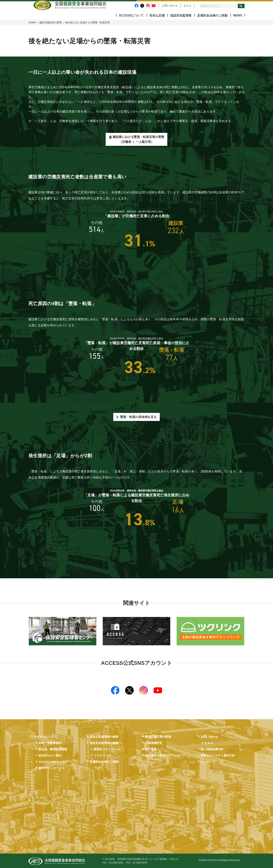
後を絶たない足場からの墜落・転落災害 (88, 22)
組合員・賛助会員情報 (53, 748)
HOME (32, 22)
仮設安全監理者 (181, 15)
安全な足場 (157, 15)
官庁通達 (151, 748)
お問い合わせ (170, 6)
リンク (205, 761)
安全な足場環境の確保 (104, 736)
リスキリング (102, 755)
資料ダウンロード (50, 767)
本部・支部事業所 (50, 742)
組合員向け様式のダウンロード (165, 755)
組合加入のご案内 (50, 755)
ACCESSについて (131, 15)
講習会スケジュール (107, 748)
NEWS (238, 15)
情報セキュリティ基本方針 (218, 755)
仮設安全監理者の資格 (104, 742)
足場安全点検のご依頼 (212, 15)
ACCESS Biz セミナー (53, 761)
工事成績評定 (154, 742)
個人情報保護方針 (212, 748)
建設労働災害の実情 (51, 22)
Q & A (187, 6)
